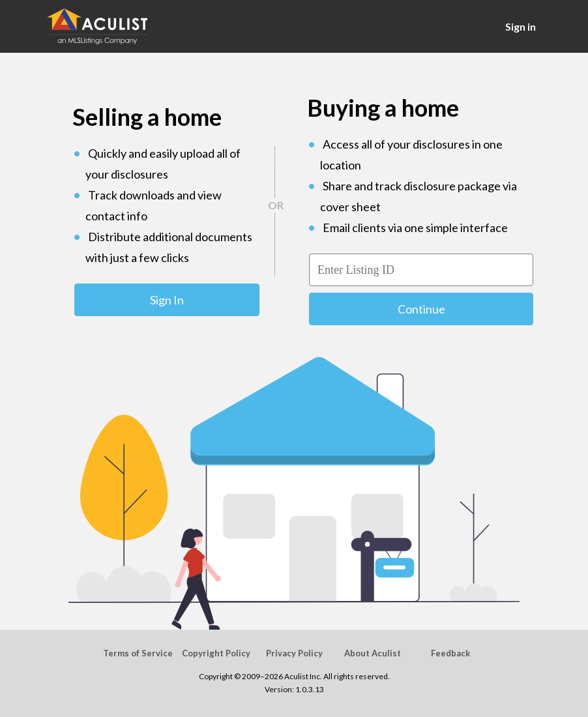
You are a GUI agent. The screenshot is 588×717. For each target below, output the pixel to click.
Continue (421, 309)
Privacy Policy (294, 653)
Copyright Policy (216, 653)
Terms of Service (138, 653)
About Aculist (373, 653)
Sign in (521, 26)
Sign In (167, 300)
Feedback (450, 653)
